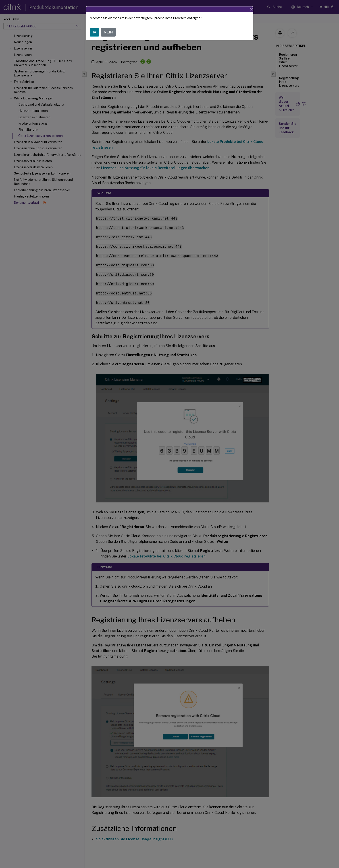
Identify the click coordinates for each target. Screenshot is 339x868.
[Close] (252, 9)
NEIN (108, 32)
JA (94, 32)
